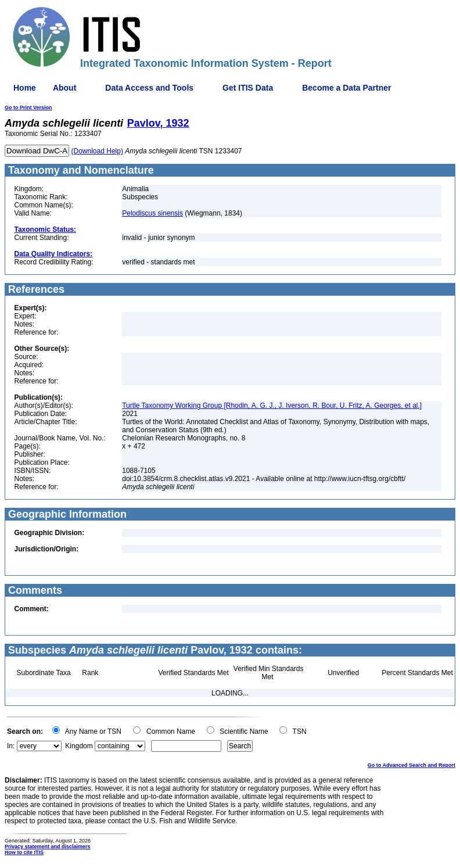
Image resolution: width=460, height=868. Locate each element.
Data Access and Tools (149, 88)
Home (25, 88)
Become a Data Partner (346, 88)
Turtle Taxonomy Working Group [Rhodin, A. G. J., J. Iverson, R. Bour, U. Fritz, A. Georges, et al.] (272, 406)
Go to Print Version (28, 107)
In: (11, 746)
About (64, 88)
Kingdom (79, 746)
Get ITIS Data (248, 88)
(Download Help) (97, 151)
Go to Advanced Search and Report (412, 765)
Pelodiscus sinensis (152, 213)
